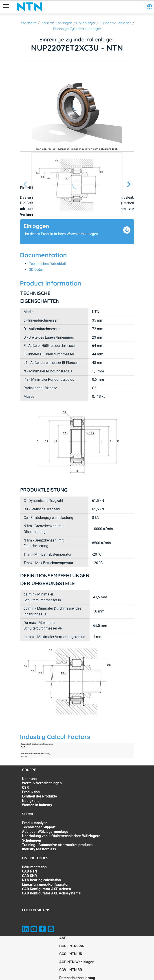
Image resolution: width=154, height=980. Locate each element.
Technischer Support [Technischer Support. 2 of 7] (39, 827)
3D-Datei (36, 270)
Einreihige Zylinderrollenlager (77, 29)
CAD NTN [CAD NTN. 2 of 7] (30, 871)
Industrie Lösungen (56, 23)
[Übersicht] (6, 7)
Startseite (29, 23)
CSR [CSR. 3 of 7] (25, 788)
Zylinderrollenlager (115, 23)
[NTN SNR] (29, 7)
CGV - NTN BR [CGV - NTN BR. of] (71, 970)
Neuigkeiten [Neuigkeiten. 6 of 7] (32, 801)
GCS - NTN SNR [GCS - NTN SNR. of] (72, 946)
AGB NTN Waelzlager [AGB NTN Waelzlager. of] (76, 962)
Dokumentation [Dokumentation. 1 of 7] (34, 867)
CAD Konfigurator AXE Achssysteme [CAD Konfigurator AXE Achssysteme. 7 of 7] (51, 893)
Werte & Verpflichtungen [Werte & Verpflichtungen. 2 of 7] (42, 783)
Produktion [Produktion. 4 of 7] (31, 792)
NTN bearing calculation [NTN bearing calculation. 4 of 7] (41, 880)
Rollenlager (86, 23)
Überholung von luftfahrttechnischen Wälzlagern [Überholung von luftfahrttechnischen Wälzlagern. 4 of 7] (61, 836)
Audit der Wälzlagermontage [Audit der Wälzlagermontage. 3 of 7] (45, 832)
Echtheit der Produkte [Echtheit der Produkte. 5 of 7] (40, 796)
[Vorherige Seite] (25, 185)
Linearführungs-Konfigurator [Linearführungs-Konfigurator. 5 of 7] (45, 884)
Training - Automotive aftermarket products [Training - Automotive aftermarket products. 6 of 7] (57, 845)
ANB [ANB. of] (63, 938)
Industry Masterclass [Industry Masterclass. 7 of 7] (39, 849)
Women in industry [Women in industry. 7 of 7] (37, 805)
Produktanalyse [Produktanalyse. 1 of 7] (35, 823)
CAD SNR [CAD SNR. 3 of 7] (29, 876)
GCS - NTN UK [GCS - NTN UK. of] (71, 954)
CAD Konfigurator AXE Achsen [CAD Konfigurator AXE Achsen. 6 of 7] (46, 889)
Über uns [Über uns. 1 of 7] (29, 779)
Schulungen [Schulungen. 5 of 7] (32, 840)
